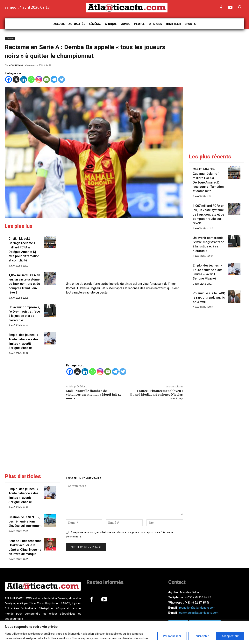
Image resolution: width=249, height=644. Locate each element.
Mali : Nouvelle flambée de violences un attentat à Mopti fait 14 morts (94, 395)
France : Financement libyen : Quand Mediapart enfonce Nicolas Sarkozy (156, 395)
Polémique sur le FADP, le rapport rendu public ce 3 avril (209, 298)
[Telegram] (54, 79)
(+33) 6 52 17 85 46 (197, 603)
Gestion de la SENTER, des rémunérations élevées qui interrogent (25, 522)
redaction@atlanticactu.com (197, 608)
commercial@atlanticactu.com (199, 613)
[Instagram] (39, 79)
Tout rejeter (201, 636)
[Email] (46, 79)
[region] (124, 632)
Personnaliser (172, 636)
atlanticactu (16, 65)
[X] (16, 79)
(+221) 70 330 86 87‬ (198, 597)
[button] (240, 7)
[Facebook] (8, 79)
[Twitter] (62, 79)
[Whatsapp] (31, 79)
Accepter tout (230, 636)
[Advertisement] (124, 250)
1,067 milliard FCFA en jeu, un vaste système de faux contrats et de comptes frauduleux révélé (24, 284)
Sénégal (10, 38)
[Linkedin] (24, 79)
